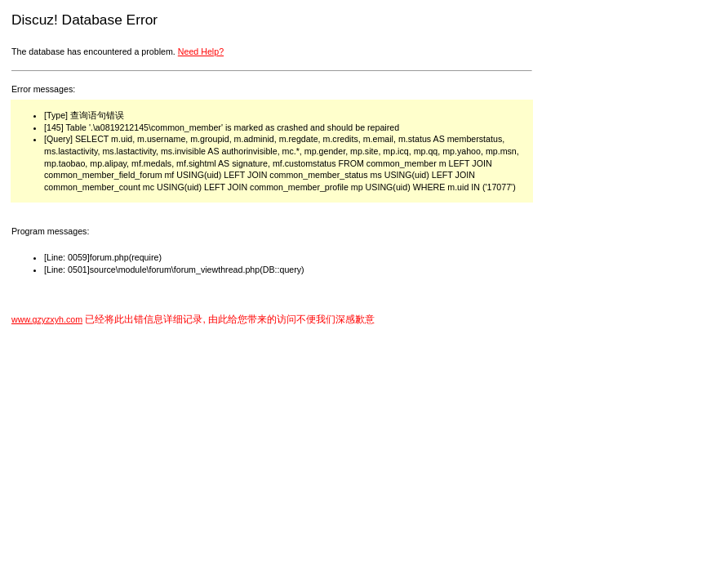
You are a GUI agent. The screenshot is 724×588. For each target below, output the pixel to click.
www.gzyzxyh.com (47, 319)
